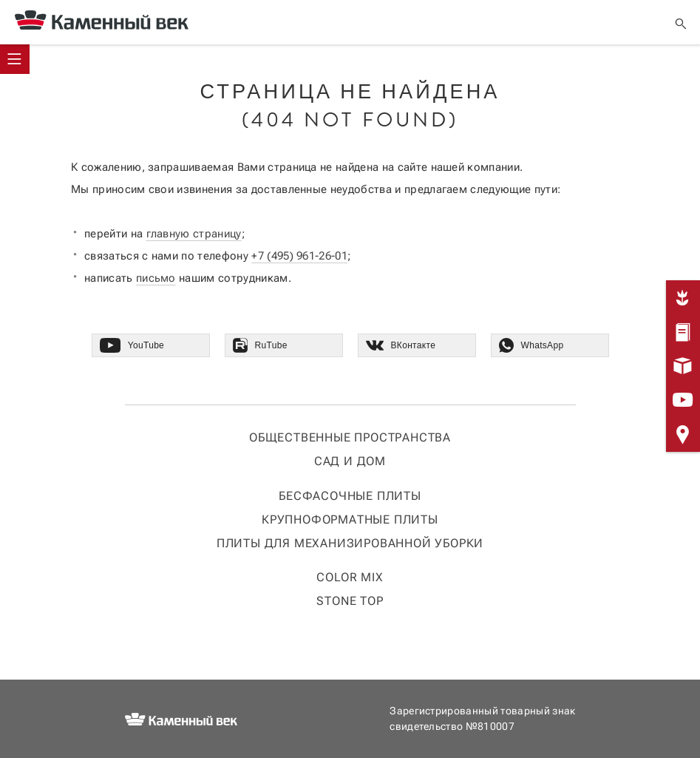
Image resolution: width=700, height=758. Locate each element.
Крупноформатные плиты (350, 520)
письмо (156, 278)
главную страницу (194, 234)
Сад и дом (350, 461)
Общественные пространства (350, 437)
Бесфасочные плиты (350, 496)
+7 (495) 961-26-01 (299, 256)
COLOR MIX (350, 577)
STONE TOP (350, 601)
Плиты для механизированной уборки (350, 543)
